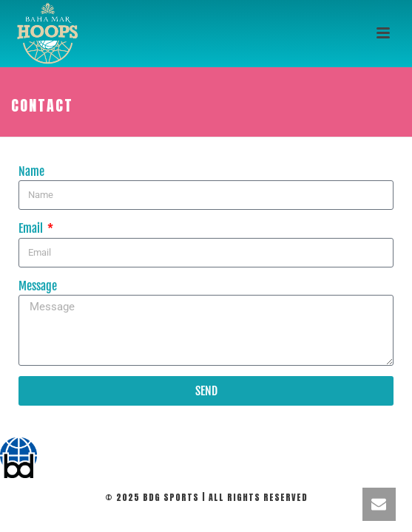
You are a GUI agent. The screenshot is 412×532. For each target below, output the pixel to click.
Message (38, 286)
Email (32, 228)
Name (31, 171)
